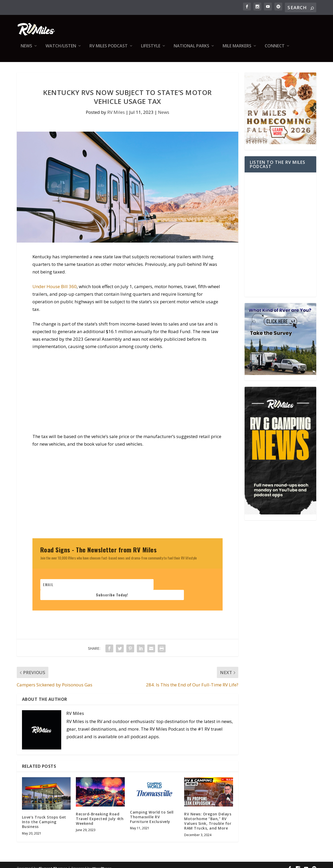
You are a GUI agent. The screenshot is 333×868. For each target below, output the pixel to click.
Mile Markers (237, 50)
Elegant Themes (53, 862)
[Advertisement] (128, 398)
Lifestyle (151, 50)
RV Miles (116, 116)
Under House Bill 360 (55, 290)
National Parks (191, 50)
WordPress (102, 862)
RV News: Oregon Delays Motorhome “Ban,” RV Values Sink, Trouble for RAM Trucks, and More (208, 815)
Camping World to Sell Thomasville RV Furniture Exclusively (152, 810)
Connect (275, 50)
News (26, 50)
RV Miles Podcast (109, 50)
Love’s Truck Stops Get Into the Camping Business (44, 815)
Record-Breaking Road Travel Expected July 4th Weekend (100, 812)
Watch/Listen (61, 50)
